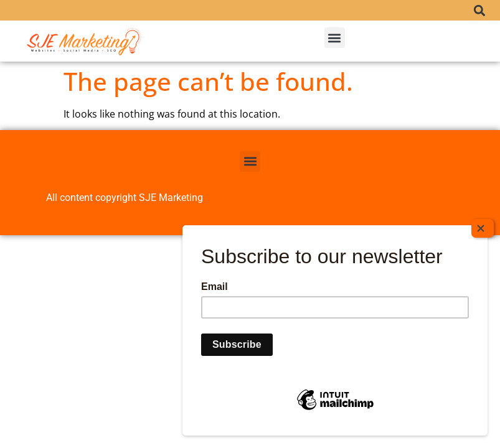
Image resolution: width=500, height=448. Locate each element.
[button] (480, 10)
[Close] (483, 243)
